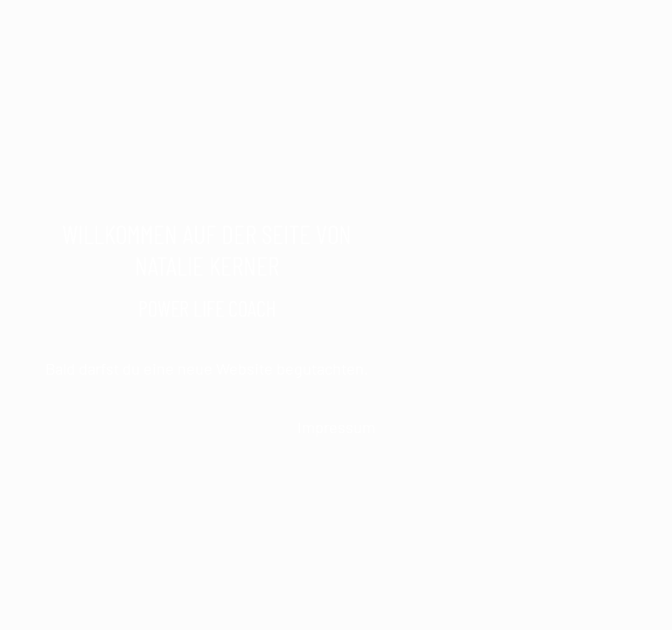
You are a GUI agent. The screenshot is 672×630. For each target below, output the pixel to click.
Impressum (336, 427)
